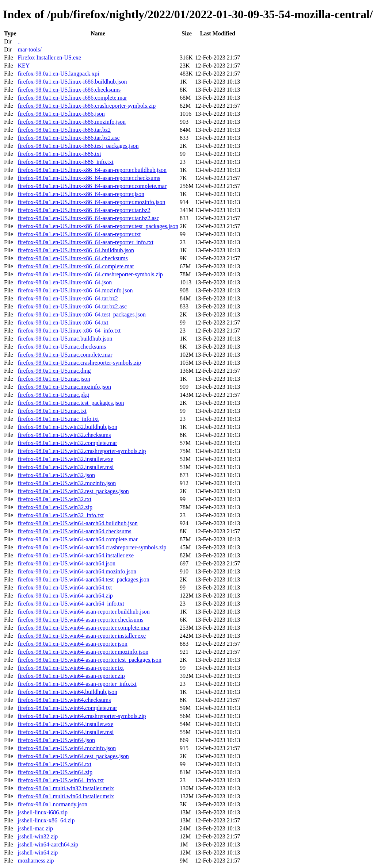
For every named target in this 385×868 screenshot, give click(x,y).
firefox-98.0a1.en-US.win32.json (56, 475)
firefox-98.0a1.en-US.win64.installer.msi (66, 732)
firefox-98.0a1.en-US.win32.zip (55, 507)
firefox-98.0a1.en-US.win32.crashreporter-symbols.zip (82, 451)
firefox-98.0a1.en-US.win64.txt (54, 764)
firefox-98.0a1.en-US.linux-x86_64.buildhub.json (76, 250)
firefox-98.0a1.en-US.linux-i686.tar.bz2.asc (68, 138)
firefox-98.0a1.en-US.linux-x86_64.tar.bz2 (68, 298)
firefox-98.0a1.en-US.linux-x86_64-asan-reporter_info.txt (85, 242)
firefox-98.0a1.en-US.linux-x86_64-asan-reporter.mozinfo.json (91, 202)
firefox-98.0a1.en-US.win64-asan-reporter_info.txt (77, 684)
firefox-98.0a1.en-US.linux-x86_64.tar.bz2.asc (72, 306)
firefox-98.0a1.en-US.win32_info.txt (61, 515)
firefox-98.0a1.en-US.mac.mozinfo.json (64, 387)
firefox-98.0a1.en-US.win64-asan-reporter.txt (71, 668)
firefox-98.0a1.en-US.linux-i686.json (61, 114)
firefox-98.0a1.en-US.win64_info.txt (61, 780)
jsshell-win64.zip (38, 852)
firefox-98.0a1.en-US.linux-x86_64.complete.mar (76, 266)
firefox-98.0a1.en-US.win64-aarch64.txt (65, 587)
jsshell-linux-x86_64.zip (46, 820)
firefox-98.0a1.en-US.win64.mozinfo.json (67, 748)
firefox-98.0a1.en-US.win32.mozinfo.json (67, 483)
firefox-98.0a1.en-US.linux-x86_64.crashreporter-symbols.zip (90, 274)
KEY (24, 66)
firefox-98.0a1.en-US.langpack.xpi (58, 74)
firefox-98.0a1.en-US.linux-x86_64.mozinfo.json (75, 290)
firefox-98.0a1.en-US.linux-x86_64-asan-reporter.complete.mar (92, 186)
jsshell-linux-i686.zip (42, 812)
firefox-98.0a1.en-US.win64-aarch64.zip (65, 596)
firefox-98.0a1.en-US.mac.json (54, 379)
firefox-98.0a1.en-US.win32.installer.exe (65, 459)
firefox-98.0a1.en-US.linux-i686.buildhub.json (72, 82)
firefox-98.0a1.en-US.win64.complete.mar (67, 708)
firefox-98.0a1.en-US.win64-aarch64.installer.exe (76, 555)
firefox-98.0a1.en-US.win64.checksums (64, 700)
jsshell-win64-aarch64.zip (48, 844)
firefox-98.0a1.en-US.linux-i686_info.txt (65, 162)
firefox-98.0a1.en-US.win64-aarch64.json (66, 563)
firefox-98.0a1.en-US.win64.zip (55, 772)
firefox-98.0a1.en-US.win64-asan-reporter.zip (71, 676)
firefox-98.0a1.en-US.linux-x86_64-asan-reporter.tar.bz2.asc (88, 218)
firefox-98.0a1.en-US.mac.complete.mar (65, 355)
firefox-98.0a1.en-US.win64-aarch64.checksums (74, 531)
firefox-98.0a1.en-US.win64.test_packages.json (73, 756)
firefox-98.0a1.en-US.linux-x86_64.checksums (73, 258)
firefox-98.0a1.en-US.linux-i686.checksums (69, 90)
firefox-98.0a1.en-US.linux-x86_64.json (65, 282)
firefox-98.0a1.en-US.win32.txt (54, 499)
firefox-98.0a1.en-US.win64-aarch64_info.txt (71, 604)
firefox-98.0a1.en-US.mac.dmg (54, 371)
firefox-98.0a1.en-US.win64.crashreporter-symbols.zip (82, 716)
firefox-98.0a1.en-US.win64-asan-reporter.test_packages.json (89, 660)
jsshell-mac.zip (35, 828)
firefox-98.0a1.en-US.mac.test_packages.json (71, 403)
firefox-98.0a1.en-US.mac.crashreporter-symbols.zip (79, 363)
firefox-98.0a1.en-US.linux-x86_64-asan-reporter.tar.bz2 (84, 210)
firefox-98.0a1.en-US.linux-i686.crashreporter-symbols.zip (87, 106)
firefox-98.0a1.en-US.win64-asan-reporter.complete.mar (83, 628)
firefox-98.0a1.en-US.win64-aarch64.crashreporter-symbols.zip (92, 547)
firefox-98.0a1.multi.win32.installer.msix (66, 788)
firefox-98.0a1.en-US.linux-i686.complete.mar (72, 98)
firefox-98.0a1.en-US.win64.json (56, 740)
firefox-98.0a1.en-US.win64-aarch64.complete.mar (77, 539)
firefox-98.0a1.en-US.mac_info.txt (58, 419)
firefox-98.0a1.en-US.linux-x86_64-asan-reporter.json (81, 194)
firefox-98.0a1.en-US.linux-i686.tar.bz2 (64, 130)
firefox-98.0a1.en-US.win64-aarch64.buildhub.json (77, 523)
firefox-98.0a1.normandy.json (52, 804)
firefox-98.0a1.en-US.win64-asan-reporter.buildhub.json (83, 612)
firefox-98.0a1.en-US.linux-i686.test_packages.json (78, 146)
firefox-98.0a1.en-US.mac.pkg (53, 395)
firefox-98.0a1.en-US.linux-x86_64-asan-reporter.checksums (89, 178)
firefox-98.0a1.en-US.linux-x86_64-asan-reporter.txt (79, 234)
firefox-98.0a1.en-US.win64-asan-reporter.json (72, 644)
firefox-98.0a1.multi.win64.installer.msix (66, 796)
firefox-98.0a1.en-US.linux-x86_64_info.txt (69, 331)
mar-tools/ (29, 49)
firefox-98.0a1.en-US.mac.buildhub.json (65, 339)
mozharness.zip (36, 861)
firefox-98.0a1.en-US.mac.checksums (62, 347)
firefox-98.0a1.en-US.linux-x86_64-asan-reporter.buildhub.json (92, 170)
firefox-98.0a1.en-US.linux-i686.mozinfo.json (72, 122)
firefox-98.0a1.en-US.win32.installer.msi (66, 467)
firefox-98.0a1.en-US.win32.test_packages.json (73, 491)
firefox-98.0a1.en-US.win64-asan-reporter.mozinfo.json (83, 652)
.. (19, 41)
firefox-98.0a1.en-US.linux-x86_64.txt (63, 322)
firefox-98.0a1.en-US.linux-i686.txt (59, 154)
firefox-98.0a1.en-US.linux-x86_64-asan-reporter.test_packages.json (98, 226)
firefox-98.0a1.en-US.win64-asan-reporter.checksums (80, 620)
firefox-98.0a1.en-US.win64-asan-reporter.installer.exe (82, 636)
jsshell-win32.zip (38, 836)
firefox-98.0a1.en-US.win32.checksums (64, 435)
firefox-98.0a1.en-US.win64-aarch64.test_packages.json (83, 579)
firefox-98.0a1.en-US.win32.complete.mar (67, 443)
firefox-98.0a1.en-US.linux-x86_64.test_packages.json (82, 314)
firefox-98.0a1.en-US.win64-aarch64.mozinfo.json (77, 571)
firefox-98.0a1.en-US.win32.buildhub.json (67, 427)
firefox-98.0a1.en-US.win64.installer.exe (65, 724)
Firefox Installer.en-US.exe (49, 57)
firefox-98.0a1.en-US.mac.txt (52, 411)
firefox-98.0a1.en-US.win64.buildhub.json (67, 692)
